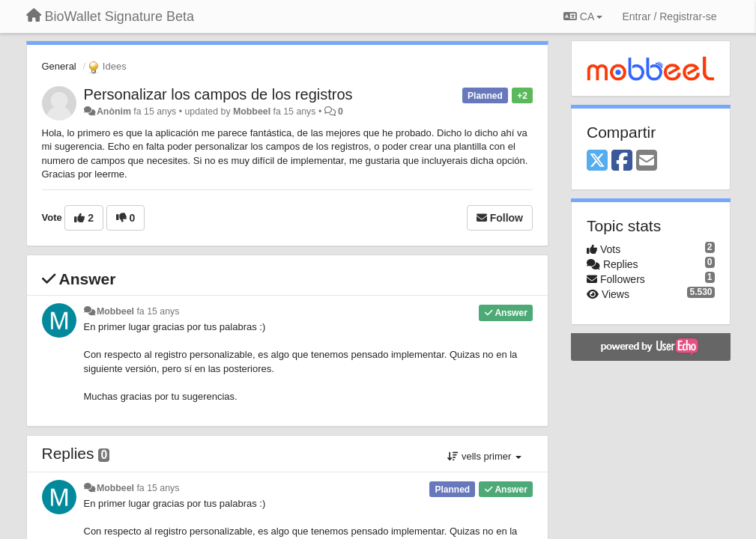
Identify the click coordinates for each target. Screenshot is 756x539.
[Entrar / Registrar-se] (669, 16)
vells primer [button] (484, 456)
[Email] (647, 161)
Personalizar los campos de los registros (218, 94)
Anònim (114, 112)
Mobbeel (252, 112)
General (59, 66)
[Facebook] (622, 161)
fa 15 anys (158, 311)
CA (583, 16)
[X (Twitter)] (597, 161)
